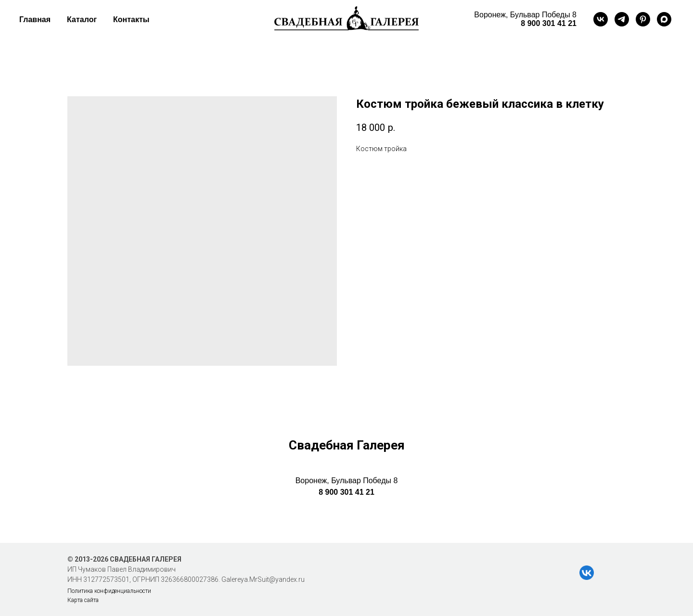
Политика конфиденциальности (109, 591)
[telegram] (622, 19)
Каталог (82, 19)
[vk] (601, 19)
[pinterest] (643, 19)
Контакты (131, 19)
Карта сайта (83, 600)
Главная (35, 19)
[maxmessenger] (664, 19)
